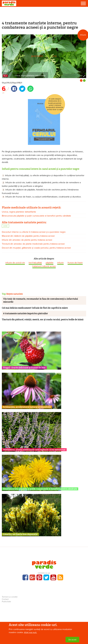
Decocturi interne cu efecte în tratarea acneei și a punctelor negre (34, 232)
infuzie (60, 263)
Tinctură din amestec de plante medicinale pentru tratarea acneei (33, 244)
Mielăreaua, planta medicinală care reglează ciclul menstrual (34, 450)
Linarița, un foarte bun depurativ (20, 534)
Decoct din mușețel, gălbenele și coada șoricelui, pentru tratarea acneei (36, 248)
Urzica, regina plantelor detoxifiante (19, 212)
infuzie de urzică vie (15, 263)
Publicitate (6, 602)
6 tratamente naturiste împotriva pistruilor (26, 313)
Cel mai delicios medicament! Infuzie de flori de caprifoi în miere (35, 308)
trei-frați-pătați (35, 263)
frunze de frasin (75, 263)
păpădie (50, 263)
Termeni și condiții (10, 597)
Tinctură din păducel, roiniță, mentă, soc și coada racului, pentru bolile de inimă (43, 320)
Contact (5, 599)
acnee (5, 226)
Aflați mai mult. (30, 632)
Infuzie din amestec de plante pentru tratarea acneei (27, 240)
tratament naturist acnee (44, 266)
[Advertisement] (44, 13)
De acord (72, 640)
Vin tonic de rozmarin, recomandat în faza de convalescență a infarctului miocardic (41, 300)
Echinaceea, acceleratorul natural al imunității (27, 407)
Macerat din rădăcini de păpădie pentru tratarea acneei (28, 236)
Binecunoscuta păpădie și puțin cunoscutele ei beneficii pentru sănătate (36, 216)
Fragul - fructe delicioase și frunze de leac (24, 368)
